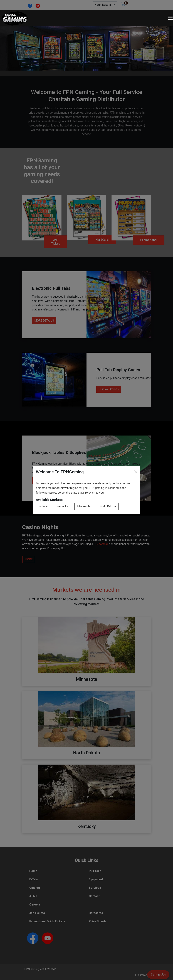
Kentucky (62, 506)
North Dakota (108, 506)
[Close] (136, 472)
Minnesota (84, 506)
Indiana (43, 506)
